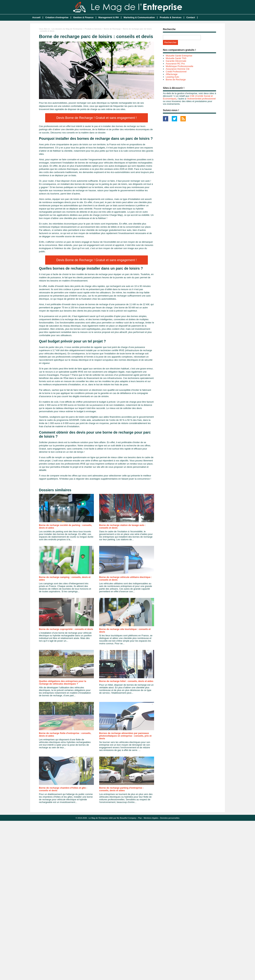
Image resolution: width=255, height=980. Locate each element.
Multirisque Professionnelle (179, 66)
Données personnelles (170, 818)
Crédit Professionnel (176, 72)
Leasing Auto (172, 77)
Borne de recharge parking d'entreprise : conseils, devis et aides (121, 789)
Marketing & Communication (139, 17)
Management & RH (109, 17)
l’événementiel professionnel (201, 99)
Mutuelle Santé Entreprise (179, 56)
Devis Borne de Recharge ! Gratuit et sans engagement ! (96, 118)
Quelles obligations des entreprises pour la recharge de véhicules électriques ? (63, 682)
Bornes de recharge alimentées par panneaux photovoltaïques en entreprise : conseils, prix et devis (125, 736)
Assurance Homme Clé (178, 69)
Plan (140, 818)
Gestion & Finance (83, 17)
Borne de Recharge (112, 29)
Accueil (36, 17)
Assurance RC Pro (175, 64)
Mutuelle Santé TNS (176, 58)
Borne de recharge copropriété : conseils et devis (66, 629)
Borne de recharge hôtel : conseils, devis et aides (126, 681)
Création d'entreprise (57, 17)
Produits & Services (171, 17)
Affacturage (172, 74)
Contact (191, 17)
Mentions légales (151, 818)
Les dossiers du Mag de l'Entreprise (67, 29)
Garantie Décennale (176, 61)
